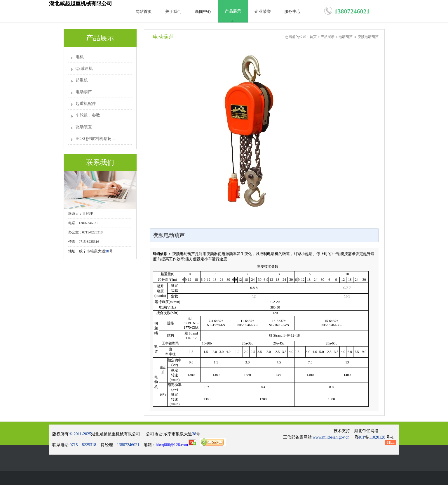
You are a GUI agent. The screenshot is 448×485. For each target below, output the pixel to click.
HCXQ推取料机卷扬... (95, 139)
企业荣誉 (263, 12)
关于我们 (173, 12)
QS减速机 (84, 69)
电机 (80, 57)
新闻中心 (203, 12)
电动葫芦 (84, 92)
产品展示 (233, 11)
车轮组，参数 (88, 115)
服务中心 (292, 12)
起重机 (82, 80)
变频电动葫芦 (368, 37)
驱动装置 (84, 127)
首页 (313, 37)
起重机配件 (86, 104)
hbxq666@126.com (176, 445)
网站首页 (144, 12)
